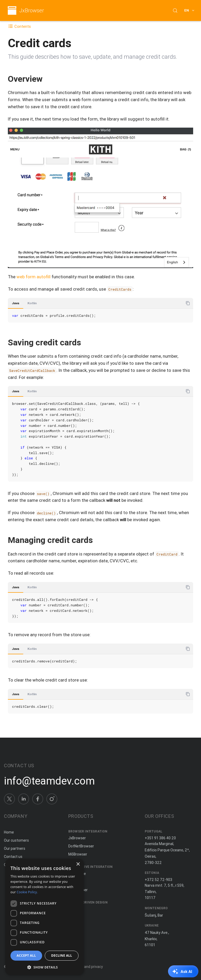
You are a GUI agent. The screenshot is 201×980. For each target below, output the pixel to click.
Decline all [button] (62, 955)
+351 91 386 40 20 (160, 838)
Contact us (13, 857)
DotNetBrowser (81, 846)
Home (9, 832)
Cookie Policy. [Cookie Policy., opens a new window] (27, 892)
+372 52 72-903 (158, 880)
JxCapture (77, 874)
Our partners (15, 848)
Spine (73, 909)
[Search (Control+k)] (175, 10)
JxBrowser (32, 11)
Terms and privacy (88, 967)
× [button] (78, 864)
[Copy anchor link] (48, 79)
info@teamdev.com (49, 781)
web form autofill (33, 277)
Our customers (16, 840)
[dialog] (44, 917)
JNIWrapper (78, 890)
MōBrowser (78, 854)
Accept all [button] (26, 955)
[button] (44, 967)
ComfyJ (75, 882)
